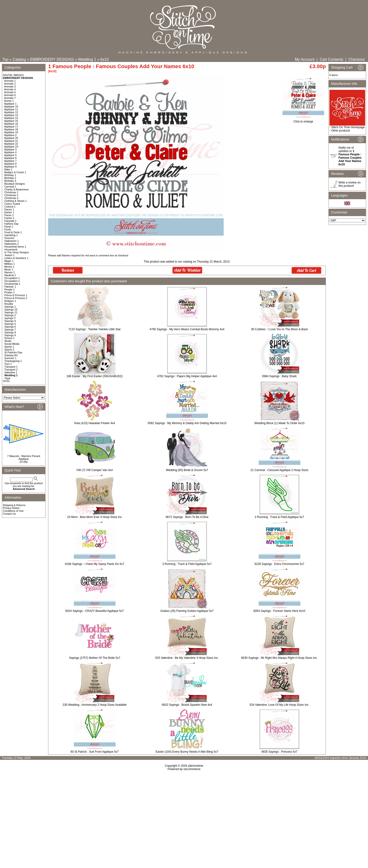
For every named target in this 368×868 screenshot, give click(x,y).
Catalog (19, 59)
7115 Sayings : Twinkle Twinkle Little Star (95, 329)
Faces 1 (9, 215)
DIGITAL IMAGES (13, 75)
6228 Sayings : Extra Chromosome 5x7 (280, 564)
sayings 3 (10, 318)
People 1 (9, 289)
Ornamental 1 (12, 284)
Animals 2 (10, 84)
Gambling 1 (11, 235)
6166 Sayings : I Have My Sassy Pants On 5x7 (95, 564)
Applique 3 (10, 149)
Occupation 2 (12, 281)
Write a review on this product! (349, 184)
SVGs (6, 381)
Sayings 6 (10, 327)
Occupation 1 (12, 278)
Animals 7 (10, 98)
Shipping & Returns (14, 505)
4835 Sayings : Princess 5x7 (279, 752)
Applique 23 (11, 147)
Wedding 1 (87, 59)
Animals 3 (10, 86)
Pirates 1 (9, 292)
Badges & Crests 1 (15, 172)
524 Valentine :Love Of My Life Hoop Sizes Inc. (280, 705)
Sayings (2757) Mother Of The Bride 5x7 (94, 658)
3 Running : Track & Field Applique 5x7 (187, 564)
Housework (11, 249)
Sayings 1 (10, 307)
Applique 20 (11, 138)
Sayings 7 (10, 330)
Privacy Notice (11, 508)
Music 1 (9, 269)
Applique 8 (10, 164)
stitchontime (196, 766)
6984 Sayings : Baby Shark (280, 376)
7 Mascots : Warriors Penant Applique (24, 457)
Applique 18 (11, 129)
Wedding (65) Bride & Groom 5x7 (187, 470)
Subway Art (11, 355)
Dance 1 (9, 209)
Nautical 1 (10, 275)
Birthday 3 (10, 181)
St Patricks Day (13, 352)
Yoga (7, 378)
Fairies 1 (9, 218)
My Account (305, 59)
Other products (340, 131)
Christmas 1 (11, 192)
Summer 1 (10, 358)
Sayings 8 (10, 332)
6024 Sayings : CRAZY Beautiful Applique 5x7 (94, 611)
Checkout (357, 59)
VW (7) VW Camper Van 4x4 (95, 470)
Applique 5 (10, 155)
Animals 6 (10, 95)
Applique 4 (10, 152)
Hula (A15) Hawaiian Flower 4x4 (95, 423)
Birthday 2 (10, 178)
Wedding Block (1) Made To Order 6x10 (279, 423)
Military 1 (10, 264)
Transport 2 (11, 370)
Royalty (9, 304)
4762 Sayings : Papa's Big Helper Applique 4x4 (187, 376)
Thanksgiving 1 (13, 361)
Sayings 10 (11, 310)
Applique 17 (11, 127)
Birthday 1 (10, 175)
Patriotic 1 (10, 287)
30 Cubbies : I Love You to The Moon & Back (280, 329)
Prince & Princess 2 (16, 298)
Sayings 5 (10, 324)
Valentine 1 (11, 372)
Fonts (8, 229)
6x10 (104, 59)
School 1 (9, 338)
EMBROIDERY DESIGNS (52, 59)
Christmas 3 (11, 198)
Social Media (12, 344)
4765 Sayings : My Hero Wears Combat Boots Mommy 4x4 (187, 329)
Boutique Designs (15, 184)
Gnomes (9, 238)
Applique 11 (11, 109)
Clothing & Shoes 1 (15, 201)
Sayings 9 (10, 335)
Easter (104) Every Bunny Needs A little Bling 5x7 (187, 752)
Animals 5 (10, 92)
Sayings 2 (10, 315)
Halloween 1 (12, 241)
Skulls (8, 341)
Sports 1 (9, 347)
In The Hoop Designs (17, 252)
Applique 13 (11, 115)
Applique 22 (11, 144)
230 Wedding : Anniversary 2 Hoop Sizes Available (94, 705)
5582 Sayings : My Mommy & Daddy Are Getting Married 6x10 (187, 423)
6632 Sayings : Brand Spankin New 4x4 (187, 705)
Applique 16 (11, 124)
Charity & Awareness (16, 189)
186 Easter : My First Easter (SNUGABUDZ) (94, 376)
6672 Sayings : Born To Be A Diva (187, 517)
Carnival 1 (10, 187)
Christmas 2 (11, 195)
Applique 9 (10, 167)
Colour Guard (12, 204)
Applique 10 (11, 107)
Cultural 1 (10, 207)
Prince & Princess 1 (16, 295)
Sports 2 (9, 350)
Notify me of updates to (350, 156)
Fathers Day (11, 224)
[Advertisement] (184, 812)
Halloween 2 (12, 244)
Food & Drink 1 (13, 232)
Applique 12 (11, 112)
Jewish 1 (9, 255)
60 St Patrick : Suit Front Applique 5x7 (95, 752)
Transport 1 (11, 367)
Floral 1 (9, 227)
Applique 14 (11, 118)
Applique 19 (11, 132)
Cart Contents (331, 59)
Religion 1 (10, 301)
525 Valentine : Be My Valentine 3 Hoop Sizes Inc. (187, 658)
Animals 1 (10, 81)
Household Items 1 (15, 247)
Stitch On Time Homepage (348, 127)
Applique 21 (11, 141)
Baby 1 (8, 169)
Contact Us (9, 514)
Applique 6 (10, 158)
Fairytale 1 (10, 221)
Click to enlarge (303, 120)
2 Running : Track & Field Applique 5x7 (280, 517)
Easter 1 (9, 212)
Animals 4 (10, 89)
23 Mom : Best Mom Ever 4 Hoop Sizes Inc (94, 517)
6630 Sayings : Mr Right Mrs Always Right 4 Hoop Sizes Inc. (280, 658)
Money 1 (9, 267)
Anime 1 (9, 101)
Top (5, 59)
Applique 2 (10, 135)
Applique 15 (11, 121)
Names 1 (10, 272)
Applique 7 (10, 161)
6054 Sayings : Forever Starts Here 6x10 (279, 611)
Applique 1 (10, 104)
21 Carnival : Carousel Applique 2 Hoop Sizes (280, 470)
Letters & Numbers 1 (16, 258)
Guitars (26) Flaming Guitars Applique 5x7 (187, 611)
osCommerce (192, 769)
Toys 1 (8, 364)
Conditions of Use (13, 511)
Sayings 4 (10, 321)
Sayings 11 (11, 312)
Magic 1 (9, 261)
